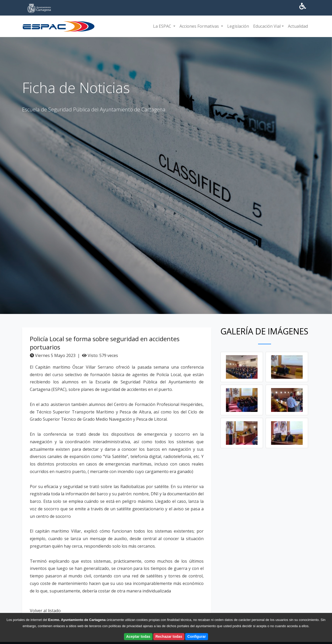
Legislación (238, 26)
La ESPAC (163, 26)
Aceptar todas (138, 636)
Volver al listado (45, 612)
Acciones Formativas (200, 26)
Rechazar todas (169, 636)
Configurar (197, 636)
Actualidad (298, 26)
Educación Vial (267, 26)
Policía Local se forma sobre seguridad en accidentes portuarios (105, 344)
